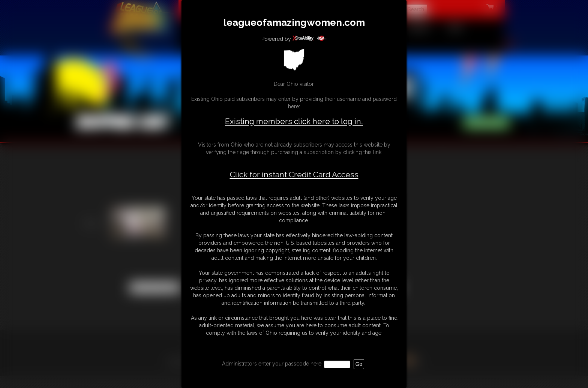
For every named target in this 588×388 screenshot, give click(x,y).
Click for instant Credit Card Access (294, 175)
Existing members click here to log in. (294, 121)
